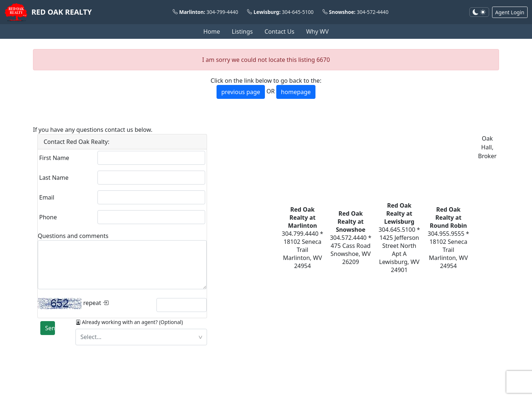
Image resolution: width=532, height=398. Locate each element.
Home (212, 31)
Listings (242, 31)
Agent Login (510, 12)
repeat (73, 304)
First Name (54, 158)
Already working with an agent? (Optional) (129, 322)
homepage (296, 92)
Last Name (54, 178)
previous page (241, 92)
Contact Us (279, 31)
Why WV (317, 31)
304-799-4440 (223, 12)
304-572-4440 (373, 12)
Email (47, 197)
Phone (48, 217)
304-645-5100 (298, 12)
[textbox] (141, 337)
